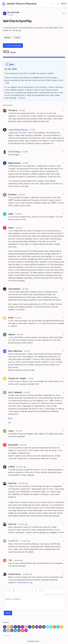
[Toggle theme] (58, 4)
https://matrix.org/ (25, 582)
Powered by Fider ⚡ (34, 641)
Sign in (63, 4)
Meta (7, 37)
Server (17, 37)
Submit (8, 613)
